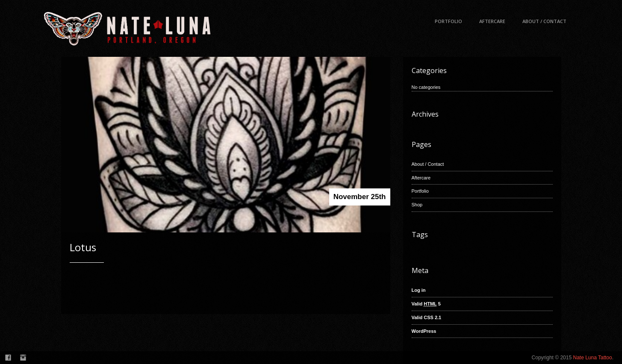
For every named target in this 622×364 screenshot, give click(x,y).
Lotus (83, 247)
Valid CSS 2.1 (427, 317)
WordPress (424, 331)
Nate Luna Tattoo (592, 358)
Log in (419, 290)
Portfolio (448, 21)
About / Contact (544, 21)
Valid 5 (426, 304)
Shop (417, 205)
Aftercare (492, 21)
